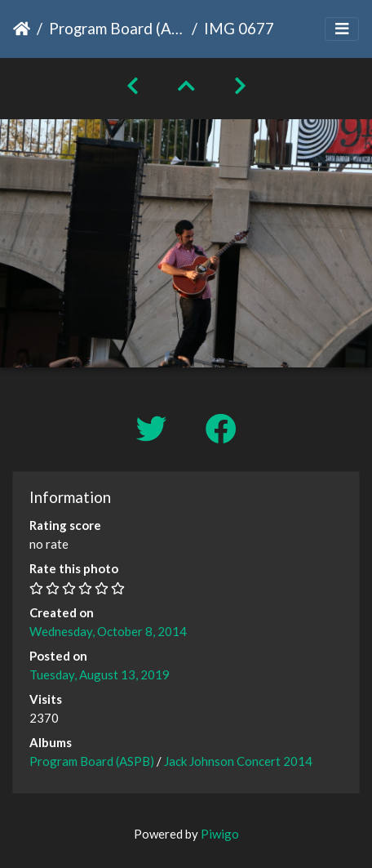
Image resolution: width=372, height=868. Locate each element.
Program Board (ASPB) (117, 28)
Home (22, 29)
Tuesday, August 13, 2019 (100, 674)
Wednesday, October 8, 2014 (108, 631)
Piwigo (220, 834)
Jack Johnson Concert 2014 (238, 761)
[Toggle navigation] (342, 29)
